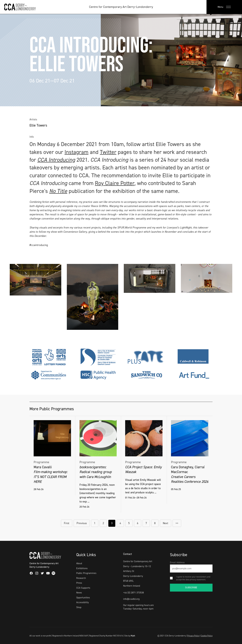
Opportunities (83, 598)
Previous (82, 523)
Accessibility (82, 602)
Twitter (108, 152)
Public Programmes (86, 573)
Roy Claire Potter (115, 183)
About (79, 563)
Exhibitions (82, 568)
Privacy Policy (193, 636)
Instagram (76, 152)
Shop (79, 607)
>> (177, 523)
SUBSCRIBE (191, 587)
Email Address (177, 562)
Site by (130, 636)
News (79, 593)
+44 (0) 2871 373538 (134, 593)
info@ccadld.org (131, 599)
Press (79, 583)
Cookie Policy (207, 636)
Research (81, 578)
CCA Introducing (56, 160)
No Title (58, 191)
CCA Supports (83, 588)
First (67, 523)
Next (166, 523)
